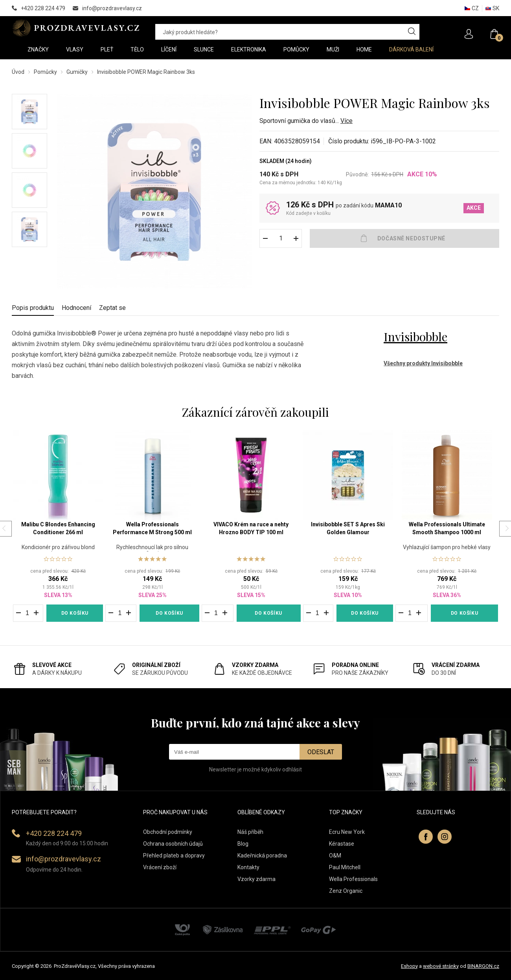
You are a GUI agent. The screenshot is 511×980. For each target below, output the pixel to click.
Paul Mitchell (345, 867)
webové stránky (441, 966)
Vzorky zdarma (256, 879)
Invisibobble (415, 337)
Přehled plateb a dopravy (174, 855)
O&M (335, 855)
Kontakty (248, 867)
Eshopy (409, 966)
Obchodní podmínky (168, 832)
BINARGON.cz (483, 966)
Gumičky (77, 72)
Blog (243, 844)
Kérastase (342, 844)
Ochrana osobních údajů (173, 844)
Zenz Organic (346, 891)
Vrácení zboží (160, 867)
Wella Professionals (353, 879)
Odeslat (321, 752)
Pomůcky (45, 72)
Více (346, 121)
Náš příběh (250, 832)
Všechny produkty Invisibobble (423, 363)
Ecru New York (347, 832)
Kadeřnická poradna (262, 855)
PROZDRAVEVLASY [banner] (76, 28)
